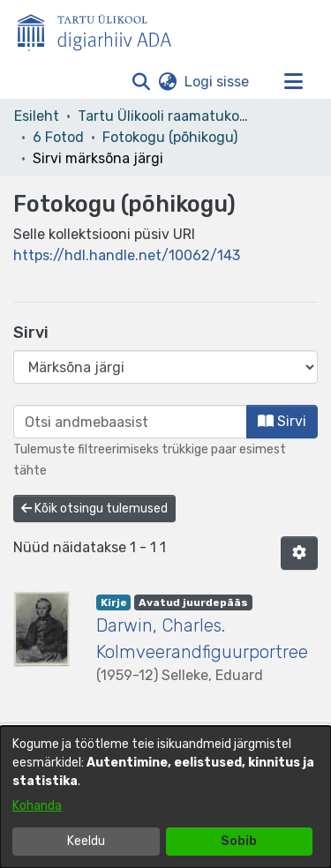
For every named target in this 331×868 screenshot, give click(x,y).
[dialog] (165, 797)
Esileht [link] (37, 116)
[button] (141, 82)
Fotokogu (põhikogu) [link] (170, 137)
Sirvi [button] (282, 421)
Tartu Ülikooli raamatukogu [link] (166, 116)
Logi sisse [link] (218, 82)
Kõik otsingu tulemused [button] (94, 509)
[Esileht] (102, 29)
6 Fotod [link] (58, 137)
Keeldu (86, 841)
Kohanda (37, 806)
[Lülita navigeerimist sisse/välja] (293, 82)
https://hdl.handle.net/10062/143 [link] (127, 255)
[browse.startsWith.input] (130, 422)
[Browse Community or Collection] (165, 367)
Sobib (239, 841)
